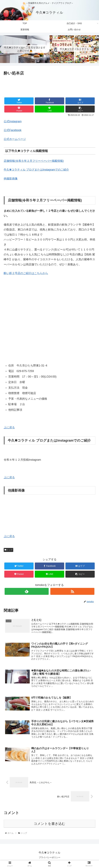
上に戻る (9, 427)
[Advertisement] (49, 86)
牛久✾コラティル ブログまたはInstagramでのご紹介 (36, 170)
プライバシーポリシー (50, 858)
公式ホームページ (15, 139)
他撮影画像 (11, 179)
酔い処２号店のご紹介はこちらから (26, 273)
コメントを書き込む (49, 824)
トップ (8, 550)
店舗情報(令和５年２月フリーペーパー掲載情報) (34, 161)
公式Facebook (13, 130)
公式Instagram (13, 121)
